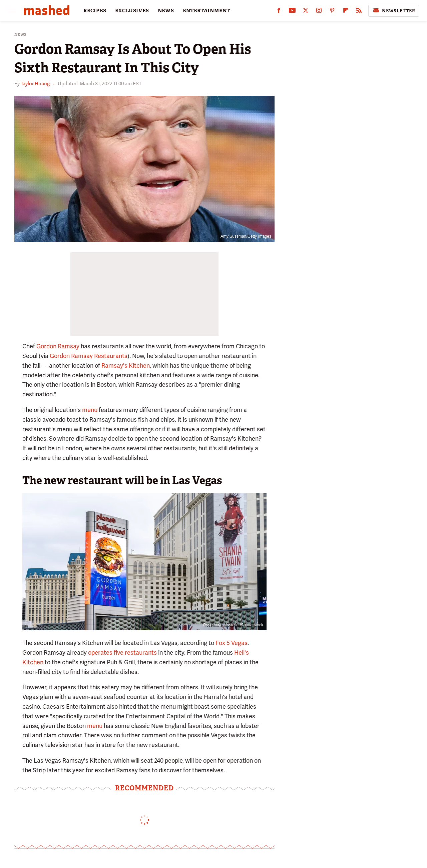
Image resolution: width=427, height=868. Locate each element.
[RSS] (359, 12)
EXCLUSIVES (132, 11)
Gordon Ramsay (58, 346)
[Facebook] (279, 12)
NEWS (166, 11)
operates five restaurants (122, 652)
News (21, 34)
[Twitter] (306, 12)
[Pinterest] (332, 12)
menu (90, 410)
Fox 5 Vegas (232, 643)
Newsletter (394, 11)
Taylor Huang (35, 84)
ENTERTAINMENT (206, 11)
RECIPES (95, 11)
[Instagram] (319, 12)
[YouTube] (292, 12)
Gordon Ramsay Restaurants (89, 356)
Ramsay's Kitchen (126, 365)
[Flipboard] (346, 12)
